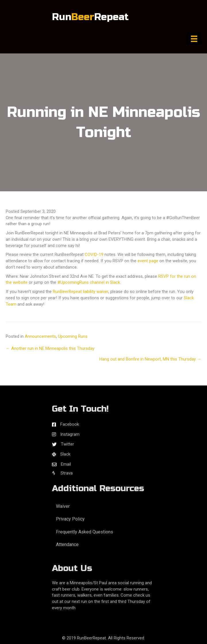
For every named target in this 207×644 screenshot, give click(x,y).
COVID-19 (94, 254)
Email (66, 464)
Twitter (67, 444)
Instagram (70, 434)
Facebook (70, 424)
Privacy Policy (70, 519)
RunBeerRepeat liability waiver (81, 292)
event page (148, 261)
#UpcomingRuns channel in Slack (89, 282)
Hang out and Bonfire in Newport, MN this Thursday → (150, 359)
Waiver (63, 506)
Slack (65, 454)
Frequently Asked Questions (85, 532)
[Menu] (194, 39)
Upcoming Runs (73, 336)
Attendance (67, 544)
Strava (62, 473)
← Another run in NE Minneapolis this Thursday (50, 348)
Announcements (40, 336)
